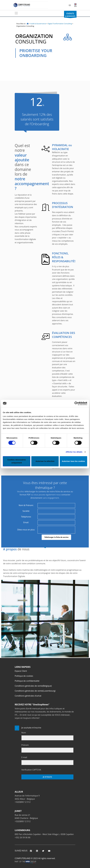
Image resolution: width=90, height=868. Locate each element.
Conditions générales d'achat (28, 696)
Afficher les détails (74, 452)
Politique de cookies (24, 676)
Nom (24, 733)
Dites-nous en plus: (26, 530)
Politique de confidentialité (27, 681)
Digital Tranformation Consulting (60, 24)
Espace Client (21, 671)
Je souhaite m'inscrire (31, 728)
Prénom (25, 745)
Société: (26, 511)
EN (75, 5)
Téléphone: (26, 517)
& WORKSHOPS (70, 15)
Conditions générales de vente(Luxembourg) (35, 691)
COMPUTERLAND (23, 858)
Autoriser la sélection (45, 461)
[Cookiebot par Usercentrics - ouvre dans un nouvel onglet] (76, 403)
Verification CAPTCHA (31, 770)
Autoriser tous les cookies (73, 461)
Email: (26, 522)
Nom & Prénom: (26, 505)
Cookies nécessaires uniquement (17, 461)
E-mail (24, 757)
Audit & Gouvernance (38, 24)
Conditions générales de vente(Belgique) (33, 686)
